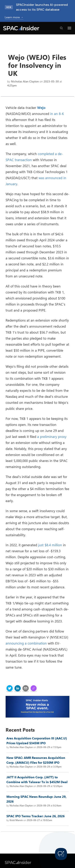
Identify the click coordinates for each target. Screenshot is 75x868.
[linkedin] (18, 688)
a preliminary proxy (52, 437)
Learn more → (14, 17)
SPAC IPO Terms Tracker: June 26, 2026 (35, 816)
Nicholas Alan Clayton (25, 81)
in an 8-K (57, 114)
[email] (26, 688)
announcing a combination (26, 643)
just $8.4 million (50, 545)
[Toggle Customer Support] (61, 854)
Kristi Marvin (16, 820)
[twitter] (10, 688)
